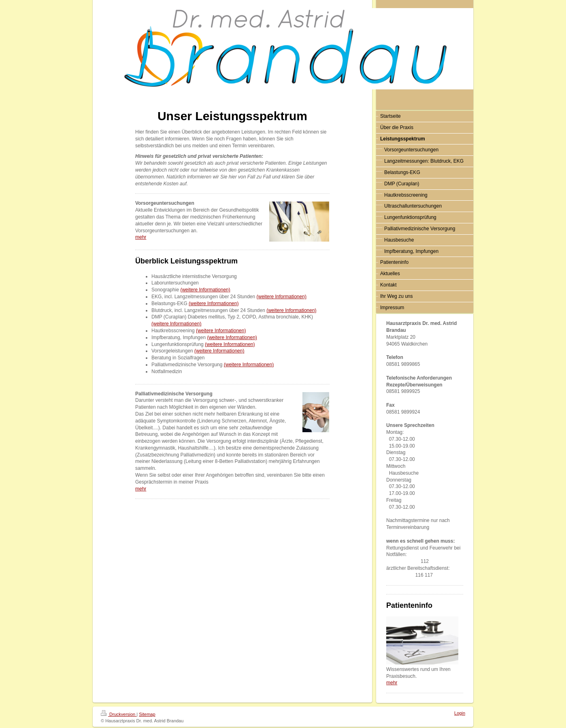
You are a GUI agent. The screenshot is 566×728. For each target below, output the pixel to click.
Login (460, 713)
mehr (141, 237)
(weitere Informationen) (205, 290)
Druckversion (119, 714)
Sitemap (147, 714)
